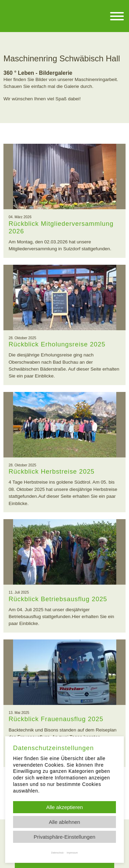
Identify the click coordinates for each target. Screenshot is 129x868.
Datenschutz (57, 853)
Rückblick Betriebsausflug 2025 (58, 599)
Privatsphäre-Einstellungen (64, 837)
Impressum (72, 853)
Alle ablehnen (64, 822)
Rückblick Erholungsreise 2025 (57, 344)
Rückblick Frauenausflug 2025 (56, 719)
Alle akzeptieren (64, 807)
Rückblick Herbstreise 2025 (52, 471)
